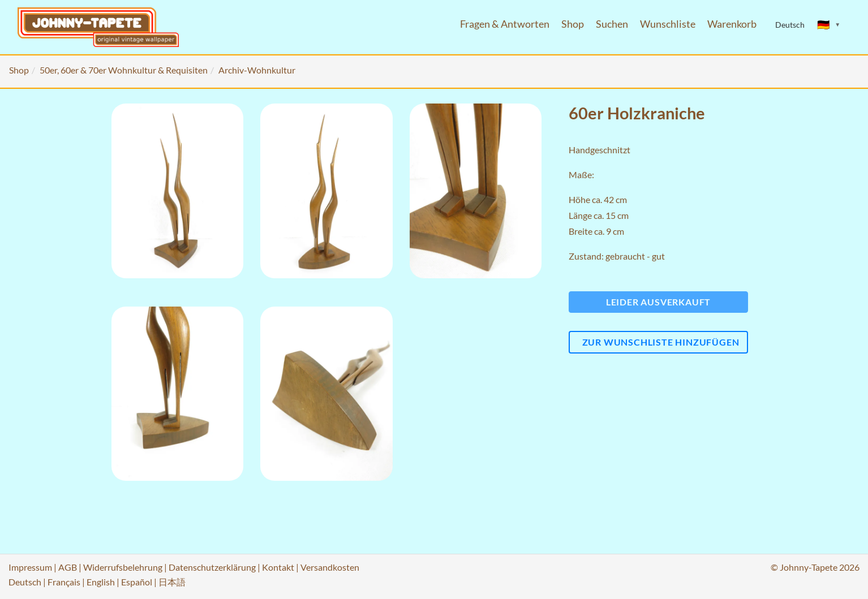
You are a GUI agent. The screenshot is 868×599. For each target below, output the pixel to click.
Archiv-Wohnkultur (257, 70)
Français (64, 582)
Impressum (30, 567)
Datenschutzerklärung (212, 567)
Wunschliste (668, 24)
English (101, 582)
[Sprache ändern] (829, 25)
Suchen (612, 24)
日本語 (172, 582)
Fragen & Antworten (505, 24)
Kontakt (278, 567)
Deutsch (25, 582)
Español (137, 582)
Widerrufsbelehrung (123, 567)
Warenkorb (732, 24)
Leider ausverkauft (658, 302)
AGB (68, 567)
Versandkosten (330, 567)
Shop (573, 24)
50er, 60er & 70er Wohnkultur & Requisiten (124, 70)
